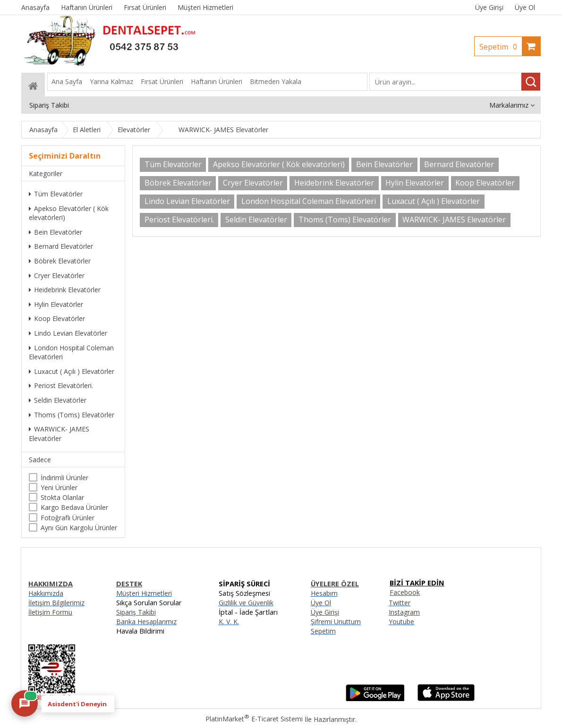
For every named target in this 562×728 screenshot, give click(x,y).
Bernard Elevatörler (61, 246)
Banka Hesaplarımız (146, 622)
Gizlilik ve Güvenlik (246, 603)
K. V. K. (229, 622)
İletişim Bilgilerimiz (56, 603)
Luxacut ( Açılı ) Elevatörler (72, 371)
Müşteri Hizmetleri (144, 593)
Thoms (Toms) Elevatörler (72, 415)
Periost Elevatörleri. (61, 385)
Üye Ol (525, 7)
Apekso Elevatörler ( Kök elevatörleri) (69, 213)
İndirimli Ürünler (64, 478)
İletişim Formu (50, 612)
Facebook (405, 592)
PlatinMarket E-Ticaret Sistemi (254, 719)
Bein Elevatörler (55, 232)
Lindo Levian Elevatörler (68, 333)
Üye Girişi (489, 7)
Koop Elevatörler (57, 318)
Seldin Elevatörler (58, 400)
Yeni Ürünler (59, 487)
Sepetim (501, 47)
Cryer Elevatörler (57, 275)
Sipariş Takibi (136, 612)
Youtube (401, 622)
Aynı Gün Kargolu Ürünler (79, 528)
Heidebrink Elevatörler (65, 290)
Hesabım (324, 593)
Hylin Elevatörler (56, 304)
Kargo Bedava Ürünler (74, 507)
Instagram (404, 612)
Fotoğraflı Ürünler (68, 518)
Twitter (400, 603)
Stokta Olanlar (62, 497)
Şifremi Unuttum (336, 622)
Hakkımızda (46, 593)
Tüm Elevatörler (56, 194)
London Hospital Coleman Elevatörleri (71, 352)
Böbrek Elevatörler (60, 261)
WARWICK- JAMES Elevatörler (59, 434)
